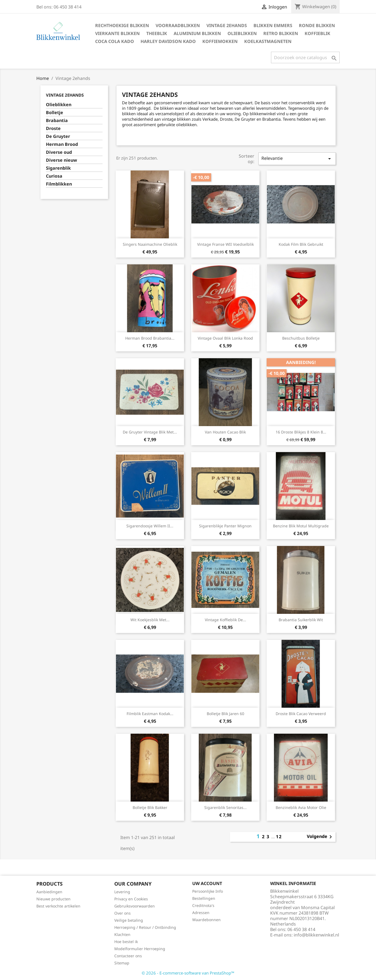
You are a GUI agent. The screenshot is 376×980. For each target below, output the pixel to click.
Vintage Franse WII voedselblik (225, 244)
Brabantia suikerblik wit (301, 620)
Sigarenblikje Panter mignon (225, 526)
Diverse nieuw (62, 160)
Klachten (122, 934)
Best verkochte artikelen (58, 906)
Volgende (320, 837)
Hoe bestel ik (126, 942)
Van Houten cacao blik (225, 432)
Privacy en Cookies (131, 899)
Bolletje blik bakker (150, 807)
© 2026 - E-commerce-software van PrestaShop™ (188, 973)
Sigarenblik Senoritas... (225, 807)
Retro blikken (281, 33)
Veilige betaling (129, 920)
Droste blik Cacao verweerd (301, 714)
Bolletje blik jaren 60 (225, 714)
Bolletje (55, 113)
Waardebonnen (206, 920)
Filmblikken (59, 184)
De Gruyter (58, 136)
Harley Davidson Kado (168, 41)
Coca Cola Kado (115, 41)
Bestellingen (204, 898)
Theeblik (157, 33)
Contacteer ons (128, 956)
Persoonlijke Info (208, 891)
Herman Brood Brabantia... (150, 338)
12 (279, 837)
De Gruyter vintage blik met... (150, 432)
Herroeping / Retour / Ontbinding (145, 927)
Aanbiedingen (49, 892)
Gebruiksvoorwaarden (135, 906)
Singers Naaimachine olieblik (150, 244)
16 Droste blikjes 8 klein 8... (301, 432)
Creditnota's (203, 905)
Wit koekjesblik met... (150, 620)
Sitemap (122, 963)
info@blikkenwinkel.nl (316, 935)
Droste (53, 128)
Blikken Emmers (273, 25)
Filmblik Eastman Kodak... (150, 714)
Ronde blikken (317, 25)
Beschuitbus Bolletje (301, 338)
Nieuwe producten (53, 899)
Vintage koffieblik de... (225, 620)
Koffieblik (317, 33)
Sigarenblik (58, 168)
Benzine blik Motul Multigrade (301, 526)
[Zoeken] (305, 57)
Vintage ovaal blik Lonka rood (225, 338)
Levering (122, 892)
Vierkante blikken (117, 33)
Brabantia (57, 121)
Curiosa (54, 176)
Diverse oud (59, 152)
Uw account (207, 883)
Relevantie (297, 159)
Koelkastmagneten (268, 41)
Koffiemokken (220, 41)
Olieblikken (242, 33)
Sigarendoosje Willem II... (150, 526)
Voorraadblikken (178, 25)
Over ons (123, 913)
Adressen (201, 913)
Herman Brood (62, 144)
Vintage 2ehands (227, 25)
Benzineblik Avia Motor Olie (301, 807)
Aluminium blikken (197, 33)
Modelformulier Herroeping (140, 949)
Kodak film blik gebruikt (301, 244)
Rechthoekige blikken (122, 25)
